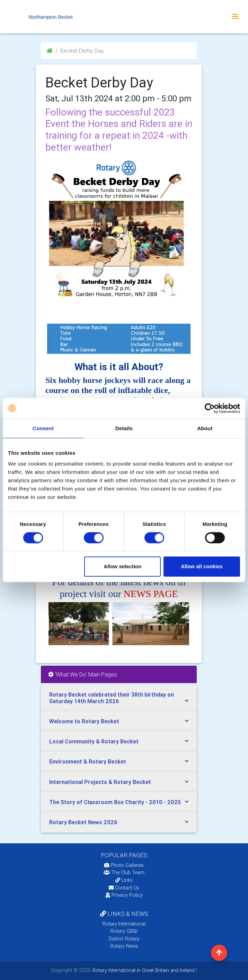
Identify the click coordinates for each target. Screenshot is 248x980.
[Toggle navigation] (235, 17)
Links (124, 880)
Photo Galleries (124, 865)
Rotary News (124, 946)
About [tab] (205, 428)
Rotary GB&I (124, 931)
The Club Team (124, 872)
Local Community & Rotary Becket (94, 741)
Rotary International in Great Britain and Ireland (143, 970)
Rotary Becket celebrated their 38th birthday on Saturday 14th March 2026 (112, 698)
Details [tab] (124, 428)
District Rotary (124, 939)
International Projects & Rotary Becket (100, 782)
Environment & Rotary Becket (88, 761)
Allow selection (122, 566)
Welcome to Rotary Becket (84, 721)
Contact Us (124, 888)
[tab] (119, 698)
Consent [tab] (43, 428)
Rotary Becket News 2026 (83, 822)
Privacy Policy (124, 895)
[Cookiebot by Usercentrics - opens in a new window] (210, 408)
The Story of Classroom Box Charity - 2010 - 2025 (115, 802)
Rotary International (124, 924)
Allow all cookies (202, 566)
